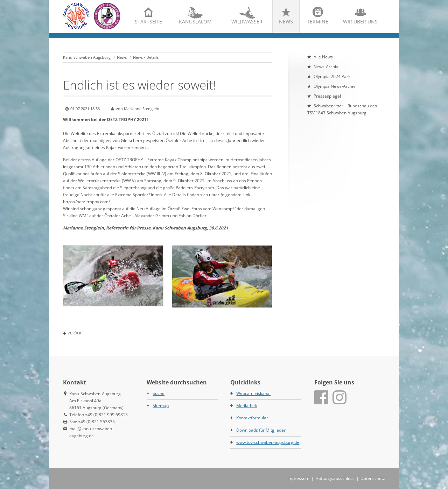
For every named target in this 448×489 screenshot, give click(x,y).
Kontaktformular (252, 418)
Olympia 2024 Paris (332, 76)
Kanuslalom (195, 22)
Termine (318, 22)
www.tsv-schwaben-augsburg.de (268, 442)
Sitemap (161, 406)
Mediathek (247, 406)
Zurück (75, 333)
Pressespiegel (327, 96)
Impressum (298, 478)
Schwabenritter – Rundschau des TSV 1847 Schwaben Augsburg (342, 109)
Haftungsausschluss (335, 478)
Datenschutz (373, 478)
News (286, 22)
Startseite (148, 22)
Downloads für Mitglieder (261, 430)
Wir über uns (360, 22)
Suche (159, 393)
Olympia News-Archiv (334, 86)
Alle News (323, 57)
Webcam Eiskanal (253, 393)
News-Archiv (326, 67)
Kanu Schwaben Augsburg (87, 57)
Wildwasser (247, 22)
